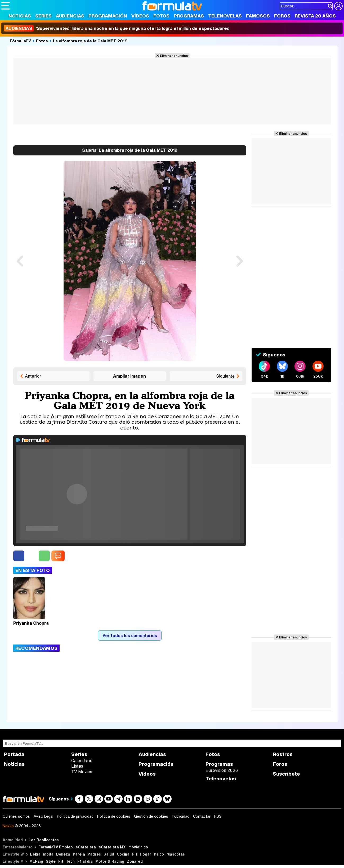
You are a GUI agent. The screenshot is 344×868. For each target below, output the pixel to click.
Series (43, 16)
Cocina (123, 854)
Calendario (82, 760)
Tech (70, 861)
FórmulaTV (20, 41)
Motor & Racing (110, 861)
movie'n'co (138, 847)
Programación (108, 16)
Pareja (79, 854)
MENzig (36, 861)
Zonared (135, 861)
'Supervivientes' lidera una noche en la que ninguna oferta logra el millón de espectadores (117, 28)
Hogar (146, 854)
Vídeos (140, 16)
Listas (77, 766)
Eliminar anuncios (174, 56)
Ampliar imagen (129, 376)
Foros (282, 16)
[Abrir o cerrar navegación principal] (6, 6)
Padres (94, 854)
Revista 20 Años (315, 16)
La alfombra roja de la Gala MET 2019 (90, 41)
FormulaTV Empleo (56, 847)
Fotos (161, 16)
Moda (48, 854)
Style (51, 861)
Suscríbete (286, 774)
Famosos (258, 16)
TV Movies (82, 772)
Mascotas (176, 854)
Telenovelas (225, 16)
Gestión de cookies (151, 816)
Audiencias (70, 16)
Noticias (20, 16)
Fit (135, 854)
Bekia (35, 854)
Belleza (63, 854)
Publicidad (181, 816)
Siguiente (225, 376)
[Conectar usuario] (338, 6)
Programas (189, 16)
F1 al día (85, 861)
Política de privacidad (75, 816)
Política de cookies (114, 816)
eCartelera (86, 847)
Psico (159, 854)
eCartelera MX (112, 847)
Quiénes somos (16, 816)
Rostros (283, 754)
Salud (109, 854)
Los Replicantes (44, 840)
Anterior (33, 376)
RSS (218, 816)
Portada (14, 754)
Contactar (202, 816)
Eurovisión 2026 (222, 770)
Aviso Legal (43, 816)
